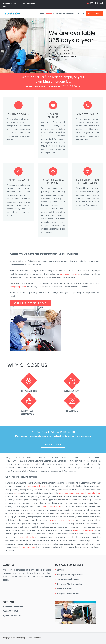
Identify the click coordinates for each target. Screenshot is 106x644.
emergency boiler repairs (37, 486)
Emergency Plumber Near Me (69, 584)
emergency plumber (18, 287)
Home (42, 13)
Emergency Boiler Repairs (65, 13)
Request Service (94, 14)
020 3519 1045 (96, 3)
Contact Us (80, 13)
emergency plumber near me (61, 520)
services (17, 493)
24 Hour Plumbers (65, 589)
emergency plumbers (69, 274)
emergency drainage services (72, 493)
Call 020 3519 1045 (53, 444)
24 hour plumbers (93, 493)
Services (49, 13)
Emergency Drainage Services (70, 575)
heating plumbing (27, 547)
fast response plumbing (51, 506)
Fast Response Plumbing (68, 579)
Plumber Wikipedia (26, 537)
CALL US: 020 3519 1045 (30, 303)
